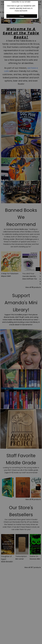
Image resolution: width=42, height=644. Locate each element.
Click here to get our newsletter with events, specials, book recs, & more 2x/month (21, 8)
